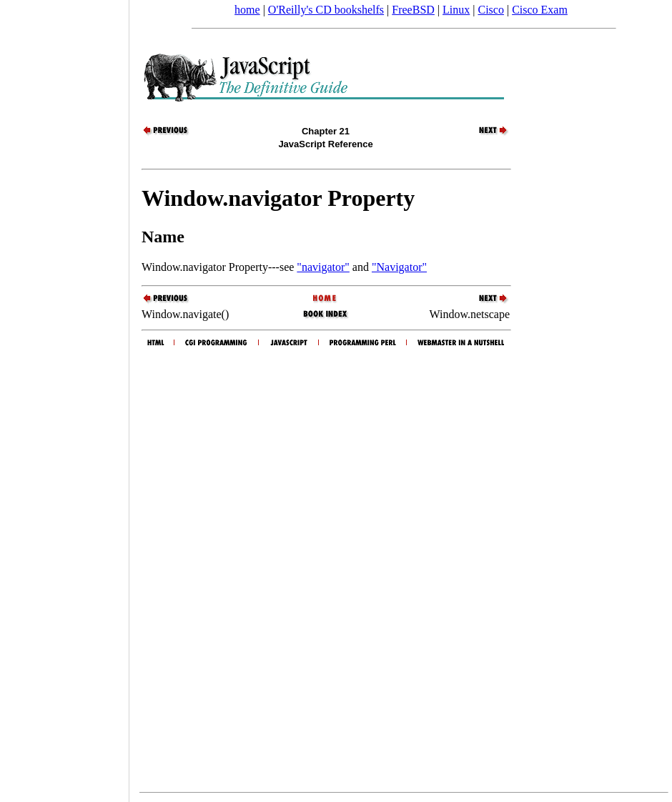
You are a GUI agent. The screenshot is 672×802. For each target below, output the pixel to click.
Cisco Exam (540, 10)
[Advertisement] (64, 396)
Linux (456, 10)
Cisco (490, 10)
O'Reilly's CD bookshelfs (326, 10)
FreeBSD (413, 10)
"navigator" (323, 267)
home (247, 10)
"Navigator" (399, 267)
